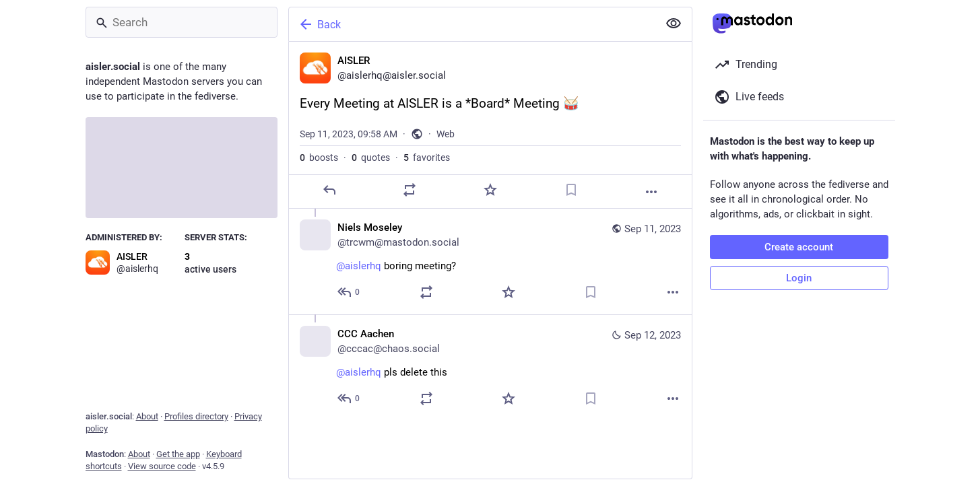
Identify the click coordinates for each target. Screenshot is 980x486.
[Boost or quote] (410, 190)
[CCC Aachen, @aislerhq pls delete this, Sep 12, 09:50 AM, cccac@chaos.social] (490, 368)
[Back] (472, 24)
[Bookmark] (570, 190)
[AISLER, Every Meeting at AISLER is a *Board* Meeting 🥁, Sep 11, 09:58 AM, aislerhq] (490, 125)
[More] (651, 192)
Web (446, 134)
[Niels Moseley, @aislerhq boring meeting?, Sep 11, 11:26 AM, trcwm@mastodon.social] (490, 262)
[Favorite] (490, 190)
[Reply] (329, 190)
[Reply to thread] (349, 292)
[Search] (182, 22)
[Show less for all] (674, 24)
